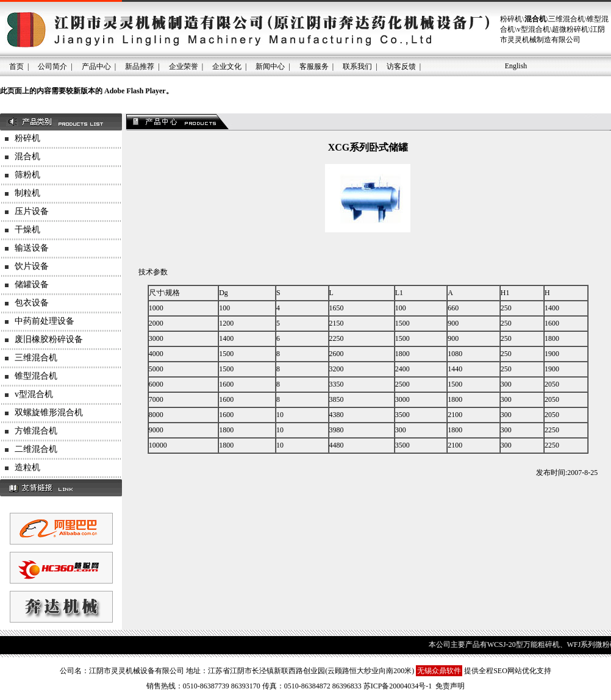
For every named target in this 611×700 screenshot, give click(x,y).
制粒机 (27, 193)
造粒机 (27, 467)
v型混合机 (34, 394)
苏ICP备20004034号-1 (398, 686)
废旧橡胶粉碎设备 (49, 339)
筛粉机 (27, 175)
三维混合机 (36, 358)
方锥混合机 (36, 431)
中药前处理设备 (45, 321)
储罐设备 (32, 284)
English (516, 66)
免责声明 (450, 686)
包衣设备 (32, 303)
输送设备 (32, 248)
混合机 (27, 156)
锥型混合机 (36, 376)
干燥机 (27, 230)
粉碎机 (27, 138)
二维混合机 (36, 449)
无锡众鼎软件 (439, 671)
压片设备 (32, 211)
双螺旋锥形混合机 (49, 412)
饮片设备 (32, 266)
